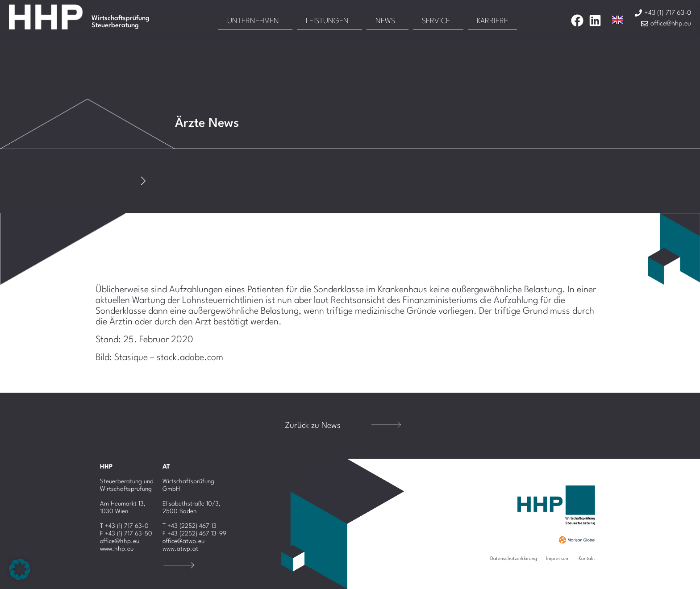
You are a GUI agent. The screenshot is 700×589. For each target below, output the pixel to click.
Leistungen (327, 21)
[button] (20, 569)
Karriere (492, 21)
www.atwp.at (180, 549)
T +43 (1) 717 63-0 (124, 526)
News (385, 21)
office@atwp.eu (183, 541)
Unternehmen (253, 21)
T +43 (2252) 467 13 (190, 526)
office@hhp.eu (120, 541)
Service (436, 21)
